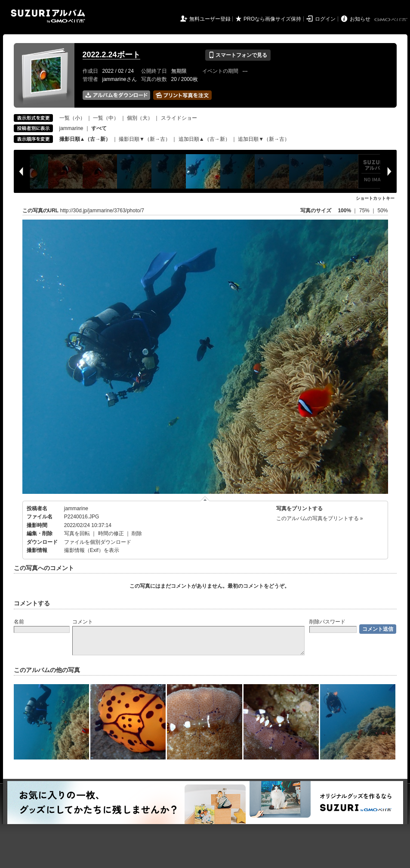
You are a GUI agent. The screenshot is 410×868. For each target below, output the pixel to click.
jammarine (71, 128)
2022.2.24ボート (111, 55)
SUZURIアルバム (48, 16)
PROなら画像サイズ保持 (272, 19)
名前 (19, 622)
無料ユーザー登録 (210, 19)
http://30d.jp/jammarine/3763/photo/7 (102, 211)
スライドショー (179, 118)
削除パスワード (327, 622)
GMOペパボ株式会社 (392, 20)
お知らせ (360, 19)
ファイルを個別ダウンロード (98, 542)
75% (365, 211)
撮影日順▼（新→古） (145, 139)
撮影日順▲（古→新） (85, 139)
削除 (137, 533)
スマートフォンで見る (238, 55)
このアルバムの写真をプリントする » (320, 518)
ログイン (325, 19)
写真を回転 (77, 533)
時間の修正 (111, 533)
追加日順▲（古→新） (204, 139)
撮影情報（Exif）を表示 (92, 550)
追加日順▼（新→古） (264, 139)
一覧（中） (106, 118)
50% (382, 211)
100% (344, 211)
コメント (83, 622)
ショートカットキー (375, 198)
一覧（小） (72, 118)
